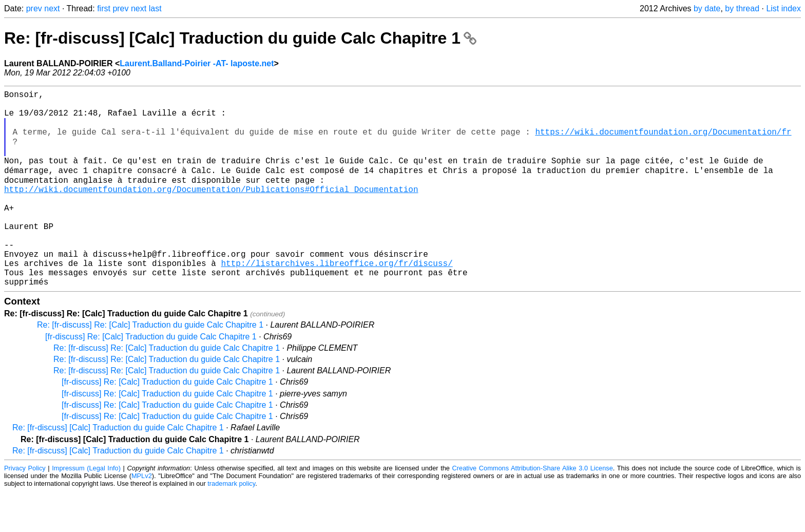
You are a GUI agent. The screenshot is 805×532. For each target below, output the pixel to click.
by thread (742, 8)
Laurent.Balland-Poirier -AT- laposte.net (197, 63)
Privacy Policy (25, 509)
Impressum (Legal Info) (86, 509)
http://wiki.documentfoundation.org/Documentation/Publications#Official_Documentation (211, 209)
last (155, 8)
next (52, 8)
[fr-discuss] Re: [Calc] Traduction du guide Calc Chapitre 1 (151, 377)
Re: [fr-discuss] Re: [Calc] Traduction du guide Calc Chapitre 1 (150, 365)
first (104, 8)
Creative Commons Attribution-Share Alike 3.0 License (533, 509)
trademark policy (231, 524)
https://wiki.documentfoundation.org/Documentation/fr (663, 141)
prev (34, 8)
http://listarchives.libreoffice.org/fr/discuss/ (337, 299)
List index (783, 8)
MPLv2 (142, 516)
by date (707, 8)
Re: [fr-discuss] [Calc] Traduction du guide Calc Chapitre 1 (240, 38)
